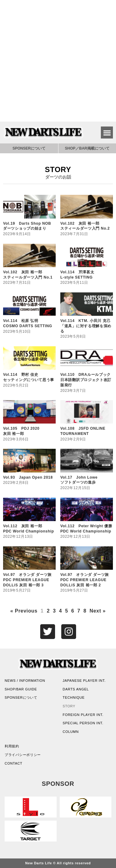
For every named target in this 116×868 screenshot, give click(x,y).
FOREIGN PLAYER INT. (83, 715)
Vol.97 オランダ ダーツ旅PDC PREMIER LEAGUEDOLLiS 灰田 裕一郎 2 (85, 580)
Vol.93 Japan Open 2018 (28, 477)
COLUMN (71, 732)
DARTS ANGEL (76, 689)
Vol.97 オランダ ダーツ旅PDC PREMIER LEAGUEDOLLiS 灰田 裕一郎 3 (27, 580)
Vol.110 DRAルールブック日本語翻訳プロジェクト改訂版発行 (86, 380)
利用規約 (12, 746)
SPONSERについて (29, 148)
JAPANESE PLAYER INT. (84, 681)
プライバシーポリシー (23, 755)
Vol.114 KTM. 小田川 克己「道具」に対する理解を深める (86, 326)
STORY (69, 706)
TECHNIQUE (74, 697)
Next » (97, 611)
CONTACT (13, 763)
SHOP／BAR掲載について (87, 148)
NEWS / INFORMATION (25, 681)
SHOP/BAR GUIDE (21, 689)
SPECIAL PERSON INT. (83, 723)
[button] (107, 133)
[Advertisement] (58, 61)
